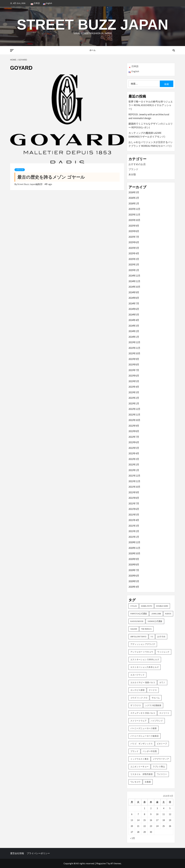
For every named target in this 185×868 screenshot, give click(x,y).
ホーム (92, 50)
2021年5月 (134, 515)
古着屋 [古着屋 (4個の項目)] (148, 782)
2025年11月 (134, 215)
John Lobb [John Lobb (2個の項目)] (156, 614)
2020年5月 (134, 581)
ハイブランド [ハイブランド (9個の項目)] (157, 721)
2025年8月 (134, 231)
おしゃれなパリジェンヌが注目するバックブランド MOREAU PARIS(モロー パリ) (151, 144)
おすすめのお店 (137, 164)
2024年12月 (134, 276)
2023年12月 (134, 342)
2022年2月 (134, 465)
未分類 (132, 174)
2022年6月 (134, 442)
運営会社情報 (17, 853)
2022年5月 (134, 448)
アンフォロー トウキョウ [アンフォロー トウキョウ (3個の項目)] (142, 652)
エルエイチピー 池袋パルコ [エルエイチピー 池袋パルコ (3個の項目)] (143, 682)
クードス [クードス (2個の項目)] (153, 690)
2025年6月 (134, 242)
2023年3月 (134, 392)
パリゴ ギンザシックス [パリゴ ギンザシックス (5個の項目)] (141, 744)
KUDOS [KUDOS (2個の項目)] (168, 614)
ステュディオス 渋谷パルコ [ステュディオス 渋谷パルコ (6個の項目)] (143, 713)
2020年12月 (134, 542)
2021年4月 (134, 520)
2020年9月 (134, 559)
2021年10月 (134, 487)
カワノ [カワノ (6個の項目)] (162, 682)
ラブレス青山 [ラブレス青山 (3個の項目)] (159, 767)
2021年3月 (134, 526)
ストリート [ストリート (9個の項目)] (164, 713)
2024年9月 (134, 292)
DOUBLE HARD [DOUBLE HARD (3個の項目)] (162, 606)
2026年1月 (134, 203)
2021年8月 (134, 498)
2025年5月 (134, 248)
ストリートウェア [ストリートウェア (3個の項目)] (138, 721)
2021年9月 (134, 492)
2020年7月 (134, 570)
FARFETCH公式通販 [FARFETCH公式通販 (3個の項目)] (139, 614)
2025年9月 (134, 226)
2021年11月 (134, 481)
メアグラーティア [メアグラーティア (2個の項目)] (161, 759)
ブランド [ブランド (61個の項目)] (134, 751)
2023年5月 (134, 381)
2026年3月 (134, 192)
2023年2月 (134, 398)
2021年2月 (134, 531)
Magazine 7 (102, 863)
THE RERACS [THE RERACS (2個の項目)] (146, 629)
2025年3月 (134, 259)
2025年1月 (134, 270)
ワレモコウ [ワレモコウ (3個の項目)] (135, 782)
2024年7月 (134, 303)
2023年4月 (134, 387)
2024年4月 (134, 320)
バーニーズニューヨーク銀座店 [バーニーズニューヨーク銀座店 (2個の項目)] (145, 736)
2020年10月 (134, 553)
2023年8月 (134, 365)
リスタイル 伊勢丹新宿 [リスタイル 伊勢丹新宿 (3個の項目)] (141, 774)
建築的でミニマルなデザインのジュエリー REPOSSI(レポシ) (151, 126)
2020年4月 (134, 587)
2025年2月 (134, 265)
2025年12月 (134, 209)
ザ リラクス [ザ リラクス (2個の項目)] (136, 705)
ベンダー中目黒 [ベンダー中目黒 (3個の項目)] (150, 751)
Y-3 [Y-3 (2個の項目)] (152, 637)
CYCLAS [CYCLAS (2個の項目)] (134, 606)
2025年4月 (134, 253)
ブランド (20, 170)
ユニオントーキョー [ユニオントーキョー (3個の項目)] (139, 767)
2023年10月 (134, 353)
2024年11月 (134, 281)
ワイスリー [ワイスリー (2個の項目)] (162, 774)
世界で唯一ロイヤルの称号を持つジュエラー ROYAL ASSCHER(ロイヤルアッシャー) (151, 105)
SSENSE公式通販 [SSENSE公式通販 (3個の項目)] (155, 621)
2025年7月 (134, 237)
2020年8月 (134, 565)
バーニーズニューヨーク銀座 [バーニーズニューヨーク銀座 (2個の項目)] (144, 728)
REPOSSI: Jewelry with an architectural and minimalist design (149, 116)
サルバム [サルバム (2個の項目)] (156, 698)
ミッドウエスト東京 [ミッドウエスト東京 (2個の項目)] (139, 759)
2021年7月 (134, 503)
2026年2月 (134, 198)
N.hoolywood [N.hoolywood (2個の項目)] (137, 621)
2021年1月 (134, 537)
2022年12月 (134, 409)
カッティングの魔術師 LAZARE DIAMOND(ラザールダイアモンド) (147, 135)
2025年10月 (134, 220)
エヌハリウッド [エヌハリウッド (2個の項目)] (137, 675)
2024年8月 (134, 298)
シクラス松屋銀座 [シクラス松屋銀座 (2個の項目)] (153, 705)
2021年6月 (134, 509)
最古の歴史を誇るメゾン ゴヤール (51, 177)
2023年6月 (134, 376)
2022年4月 (134, 453)
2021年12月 (134, 476)
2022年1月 (134, 470)
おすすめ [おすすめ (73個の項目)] (161, 637)
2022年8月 (134, 431)
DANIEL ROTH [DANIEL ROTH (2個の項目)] (147, 606)
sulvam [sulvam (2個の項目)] (134, 629)
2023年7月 (134, 370)
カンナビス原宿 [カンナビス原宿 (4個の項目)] (137, 690)
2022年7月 (134, 437)
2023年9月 (134, 359)
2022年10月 (134, 420)
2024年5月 (134, 315)
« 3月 (133, 838)
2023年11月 (134, 348)
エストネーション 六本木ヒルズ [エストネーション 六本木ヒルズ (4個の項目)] (145, 659)
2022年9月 (134, 426)
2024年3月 (134, 326)
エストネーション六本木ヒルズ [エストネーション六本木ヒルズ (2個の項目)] (145, 667)
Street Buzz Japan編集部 (30, 184)
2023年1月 (134, 403)
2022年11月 (134, 415)
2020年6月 (134, 576)
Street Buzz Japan (92, 25)
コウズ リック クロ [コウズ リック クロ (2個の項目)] (139, 698)
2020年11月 (134, 548)
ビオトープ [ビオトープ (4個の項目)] (162, 744)
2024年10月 (134, 287)
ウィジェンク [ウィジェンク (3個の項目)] (163, 652)
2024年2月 (134, 331)
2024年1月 (134, 337)
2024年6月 (134, 309)
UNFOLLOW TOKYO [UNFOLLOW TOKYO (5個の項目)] (138, 637)
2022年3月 (134, 459)
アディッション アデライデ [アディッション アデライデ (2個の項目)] (143, 644)
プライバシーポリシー (38, 853)
